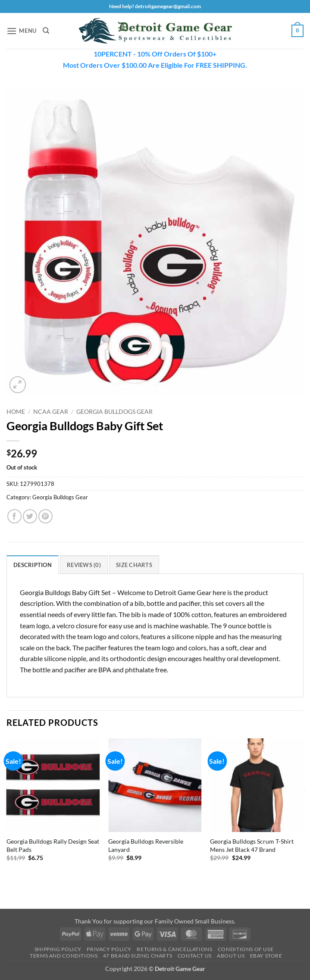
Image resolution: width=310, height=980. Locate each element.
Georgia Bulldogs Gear (114, 412)
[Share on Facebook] (14, 516)
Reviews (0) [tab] (84, 565)
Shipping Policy (58, 949)
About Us (231, 956)
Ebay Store (266, 956)
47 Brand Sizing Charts (138, 956)
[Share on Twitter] (30, 516)
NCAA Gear (51, 412)
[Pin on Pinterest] (45, 516)
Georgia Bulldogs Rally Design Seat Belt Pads (53, 845)
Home (16, 412)
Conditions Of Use (246, 949)
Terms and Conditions (64, 956)
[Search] (46, 31)
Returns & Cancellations (174, 949)
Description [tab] (33, 565)
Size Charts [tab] (134, 565)
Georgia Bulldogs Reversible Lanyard (146, 845)
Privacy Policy (109, 949)
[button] (22, 31)
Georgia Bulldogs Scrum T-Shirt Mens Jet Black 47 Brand (252, 845)
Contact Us (195, 956)
